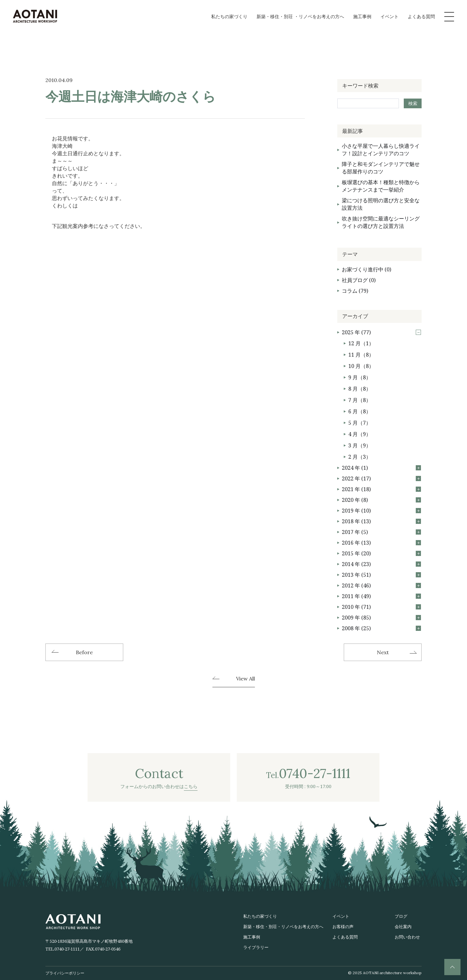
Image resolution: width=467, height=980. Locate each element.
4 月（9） (360, 434)
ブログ (401, 916)
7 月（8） (360, 400)
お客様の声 (343, 927)
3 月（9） (360, 445)
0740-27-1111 (67, 949)
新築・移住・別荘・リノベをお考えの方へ (283, 927)
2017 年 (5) (381, 532)
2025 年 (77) (381, 332)
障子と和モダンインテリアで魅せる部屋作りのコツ (381, 168)
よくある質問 (421, 16)
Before (84, 652)
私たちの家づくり (229, 16)
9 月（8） (360, 377)
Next (383, 652)
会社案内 (403, 927)
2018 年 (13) (381, 521)
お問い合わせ (407, 937)
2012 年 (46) (381, 585)
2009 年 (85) (381, 618)
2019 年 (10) (381, 511)
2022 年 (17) (381, 478)
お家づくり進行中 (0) (366, 269)
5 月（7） (360, 423)
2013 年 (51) (381, 575)
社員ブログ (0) (359, 280)
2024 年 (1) (381, 468)
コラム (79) (355, 291)
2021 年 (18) (381, 489)
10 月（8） (361, 366)
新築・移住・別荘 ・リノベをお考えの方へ (300, 16)
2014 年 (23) (381, 564)
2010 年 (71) (381, 607)
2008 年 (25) (381, 628)
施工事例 (362, 16)
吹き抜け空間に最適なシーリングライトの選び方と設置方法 (381, 222)
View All (245, 679)
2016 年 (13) (381, 543)
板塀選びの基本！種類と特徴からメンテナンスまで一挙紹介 (381, 186)
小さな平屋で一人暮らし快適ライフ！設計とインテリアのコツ (381, 150)
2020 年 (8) (381, 500)
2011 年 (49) (381, 596)
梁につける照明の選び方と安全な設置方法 (381, 204)
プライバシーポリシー (65, 973)
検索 (413, 103)
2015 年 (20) (381, 553)
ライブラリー (256, 947)
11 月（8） (361, 355)
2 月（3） (360, 457)
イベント (389, 16)
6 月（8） (360, 411)
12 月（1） (361, 343)
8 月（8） (360, 389)
